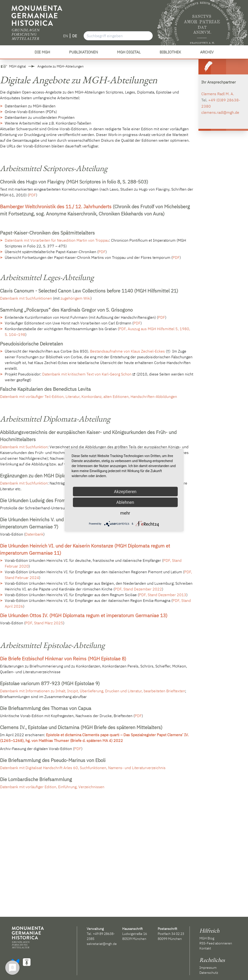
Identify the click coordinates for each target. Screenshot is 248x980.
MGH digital (18, 66)
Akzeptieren (125, 492)
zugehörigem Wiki (76, 298)
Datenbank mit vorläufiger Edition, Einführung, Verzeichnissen (52, 787)
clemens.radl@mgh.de (220, 112)
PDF (32, 195)
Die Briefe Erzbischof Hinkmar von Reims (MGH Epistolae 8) (63, 659)
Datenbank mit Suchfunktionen (26, 298)
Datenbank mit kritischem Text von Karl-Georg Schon (87, 374)
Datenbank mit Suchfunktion (24, 447)
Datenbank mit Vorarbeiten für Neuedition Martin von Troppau (57, 240)
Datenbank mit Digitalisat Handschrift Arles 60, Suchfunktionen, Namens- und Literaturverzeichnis (83, 768)
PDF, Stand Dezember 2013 (163, 595)
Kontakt (205, 948)
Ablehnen (125, 502)
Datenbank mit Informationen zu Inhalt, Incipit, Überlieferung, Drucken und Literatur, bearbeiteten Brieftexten (93, 691)
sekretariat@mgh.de (102, 944)
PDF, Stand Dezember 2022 (138, 589)
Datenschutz (209, 973)
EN (66, 36)
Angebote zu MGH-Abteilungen (61, 66)
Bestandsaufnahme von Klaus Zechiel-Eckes (127, 351)
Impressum (208, 968)
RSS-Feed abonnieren (216, 943)
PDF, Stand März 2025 (44, 623)
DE (75, 36)
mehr (125, 513)
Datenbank (34, 534)
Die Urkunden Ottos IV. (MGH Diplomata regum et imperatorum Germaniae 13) (84, 615)
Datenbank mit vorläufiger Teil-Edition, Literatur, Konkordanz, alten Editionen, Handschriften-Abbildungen (89, 396)
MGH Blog (207, 938)
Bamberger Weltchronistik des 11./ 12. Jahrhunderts (56, 206)
